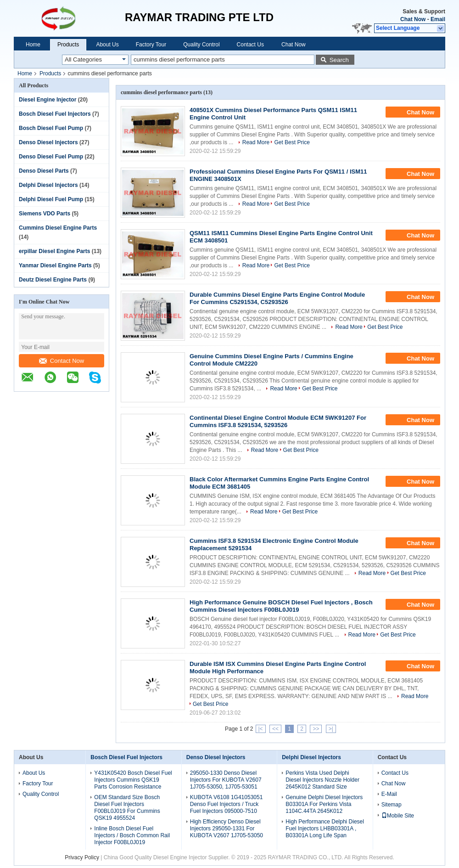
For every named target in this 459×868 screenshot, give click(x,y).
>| (331, 729)
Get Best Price (292, 142)
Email (438, 19)
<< (275, 729)
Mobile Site (398, 816)
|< (261, 729)
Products (68, 45)
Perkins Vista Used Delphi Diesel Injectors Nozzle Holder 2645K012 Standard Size (322, 780)
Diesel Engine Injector (48, 100)
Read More (256, 142)
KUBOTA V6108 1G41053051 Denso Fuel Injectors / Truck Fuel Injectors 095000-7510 (227, 804)
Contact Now (62, 361)
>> (316, 729)
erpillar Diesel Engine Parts (54, 251)
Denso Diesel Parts (44, 171)
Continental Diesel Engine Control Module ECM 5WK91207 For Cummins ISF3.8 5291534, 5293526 (278, 421)
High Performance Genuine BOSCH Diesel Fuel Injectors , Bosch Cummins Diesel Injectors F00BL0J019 (281, 606)
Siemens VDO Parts (45, 214)
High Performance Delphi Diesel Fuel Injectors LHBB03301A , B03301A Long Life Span (325, 829)
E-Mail (389, 794)
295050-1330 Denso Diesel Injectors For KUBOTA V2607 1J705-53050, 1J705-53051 (226, 780)
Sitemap (392, 805)
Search (339, 60)
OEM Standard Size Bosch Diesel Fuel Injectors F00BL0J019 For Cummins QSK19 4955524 (127, 808)
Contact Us (250, 45)
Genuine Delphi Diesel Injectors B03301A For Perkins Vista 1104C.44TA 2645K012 (324, 804)
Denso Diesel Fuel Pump (51, 157)
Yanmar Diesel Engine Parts (55, 265)
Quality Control (201, 45)
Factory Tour (151, 45)
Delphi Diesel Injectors (48, 185)
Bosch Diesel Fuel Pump (51, 128)
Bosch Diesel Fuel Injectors (55, 114)
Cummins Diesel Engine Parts (58, 228)
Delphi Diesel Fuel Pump (51, 199)
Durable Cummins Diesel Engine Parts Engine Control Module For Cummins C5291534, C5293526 (277, 298)
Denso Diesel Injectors (48, 142)
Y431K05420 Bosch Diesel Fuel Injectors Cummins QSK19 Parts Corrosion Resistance (133, 780)
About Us (107, 45)
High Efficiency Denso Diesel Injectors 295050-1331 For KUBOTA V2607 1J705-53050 (227, 829)
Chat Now (413, 19)
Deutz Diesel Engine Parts (53, 280)
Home (33, 45)
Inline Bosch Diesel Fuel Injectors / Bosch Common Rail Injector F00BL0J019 (132, 835)
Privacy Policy (82, 857)
